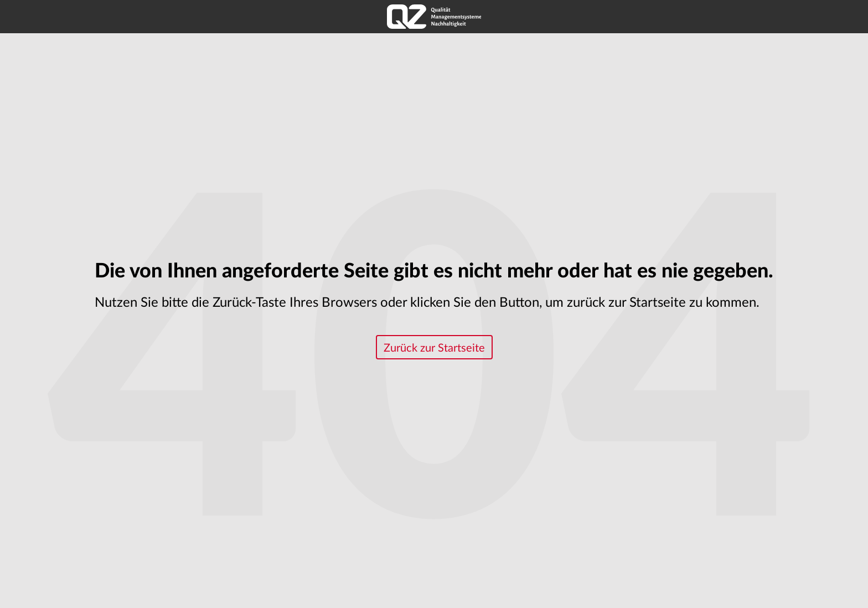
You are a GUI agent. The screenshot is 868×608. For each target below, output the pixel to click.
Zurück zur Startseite (434, 348)
